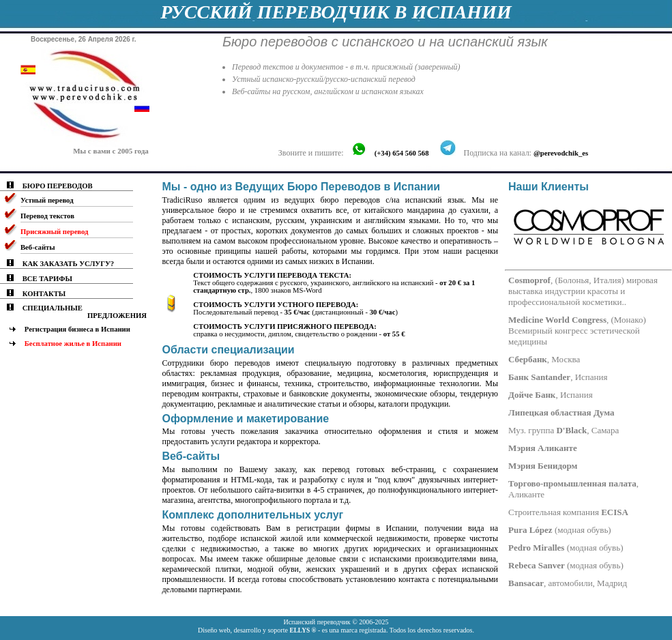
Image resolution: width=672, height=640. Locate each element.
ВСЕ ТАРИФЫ (47, 279)
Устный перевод (47, 200)
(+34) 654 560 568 (402, 153)
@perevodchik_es (561, 153)
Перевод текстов (47, 216)
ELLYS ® (303, 630)
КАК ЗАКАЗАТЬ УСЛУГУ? (68, 264)
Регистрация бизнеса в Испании (77, 329)
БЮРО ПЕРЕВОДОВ (58, 186)
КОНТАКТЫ (44, 294)
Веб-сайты (38, 247)
